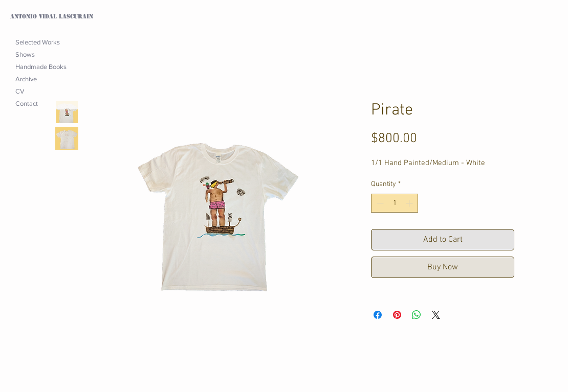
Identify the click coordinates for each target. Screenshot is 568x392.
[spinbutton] (395, 203)
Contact (27, 103)
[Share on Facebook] (378, 315)
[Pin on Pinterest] (397, 315)
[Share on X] (436, 315)
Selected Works (38, 42)
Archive (26, 79)
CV (20, 91)
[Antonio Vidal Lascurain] (55, 17)
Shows (25, 54)
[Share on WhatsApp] (417, 315)
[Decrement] (379, 203)
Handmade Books (41, 67)
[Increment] (410, 203)
